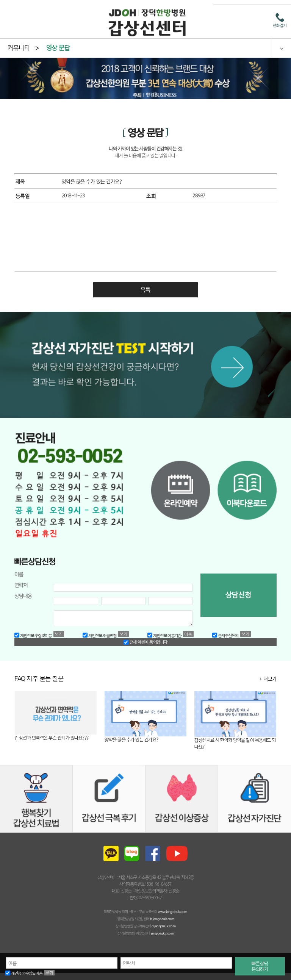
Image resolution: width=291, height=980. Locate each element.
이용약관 (188, 634)
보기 (49, 973)
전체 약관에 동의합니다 (145, 642)
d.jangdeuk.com (163, 926)
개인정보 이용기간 (164, 635)
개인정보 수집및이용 (24, 973)
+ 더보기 (268, 679)
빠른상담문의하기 (260, 966)
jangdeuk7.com (162, 933)
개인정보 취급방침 (99, 635)
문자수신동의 (225, 635)
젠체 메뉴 (281, 48)
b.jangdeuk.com (162, 919)
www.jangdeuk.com (173, 912)
